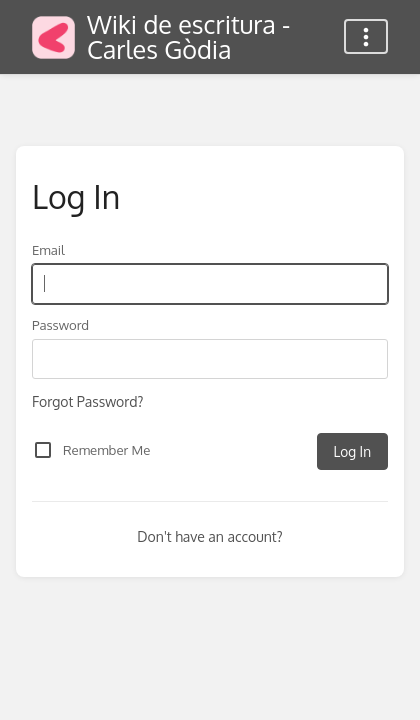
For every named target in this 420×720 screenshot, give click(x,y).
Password (60, 324)
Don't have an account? (209, 536)
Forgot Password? (87, 401)
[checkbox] (43, 450)
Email (48, 249)
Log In (352, 451)
